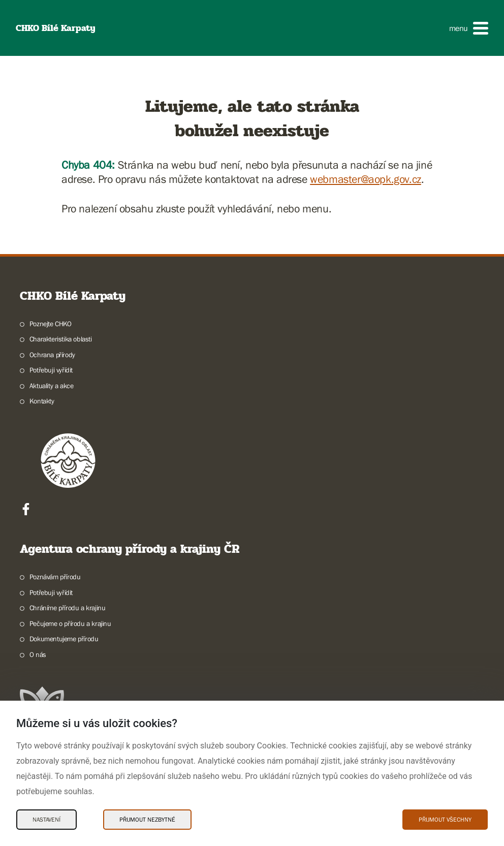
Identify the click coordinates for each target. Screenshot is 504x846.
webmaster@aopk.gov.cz (366, 179)
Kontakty (42, 401)
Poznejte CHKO (51, 324)
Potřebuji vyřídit (51, 370)
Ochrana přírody (52, 355)
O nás (38, 654)
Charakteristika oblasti (61, 339)
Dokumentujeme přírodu (64, 639)
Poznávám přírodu (55, 577)
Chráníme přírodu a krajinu (68, 608)
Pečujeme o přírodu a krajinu (70, 623)
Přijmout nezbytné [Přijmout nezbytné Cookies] (147, 820)
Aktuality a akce (52, 386)
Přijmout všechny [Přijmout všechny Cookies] (445, 820)
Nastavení (46, 820)
